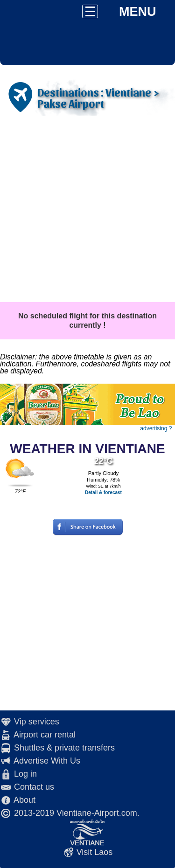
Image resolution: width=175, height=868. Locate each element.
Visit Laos (95, 852)
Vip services (37, 722)
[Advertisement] (87, 210)
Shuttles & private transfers (64, 748)
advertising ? (156, 428)
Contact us (34, 787)
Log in (25, 774)
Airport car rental (45, 735)
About (24, 800)
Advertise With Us (47, 761)
